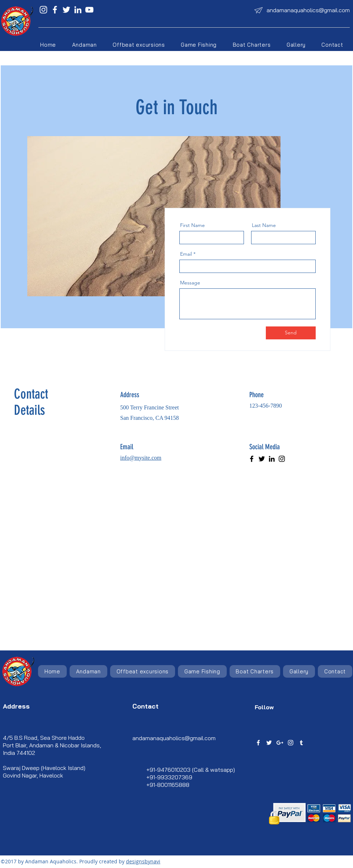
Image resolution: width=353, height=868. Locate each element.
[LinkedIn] (78, 10)
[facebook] (258, 743)
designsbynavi (143, 861)
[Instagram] (43, 10)
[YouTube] (89, 10)
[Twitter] (66, 10)
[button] (139, 45)
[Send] (291, 333)
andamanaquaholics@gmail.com (308, 10)
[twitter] (269, 743)
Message (190, 283)
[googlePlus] (280, 743)
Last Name (264, 225)
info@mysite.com (141, 458)
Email (186, 254)
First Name (192, 225)
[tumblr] (301, 743)
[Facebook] (55, 10)
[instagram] (291, 743)
